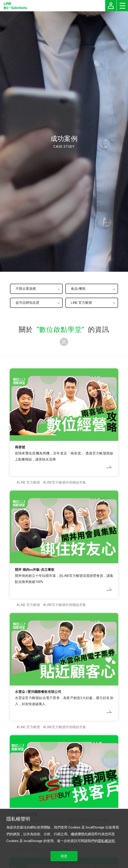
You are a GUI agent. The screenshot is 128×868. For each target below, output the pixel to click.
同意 (64, 856)
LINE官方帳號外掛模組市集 (66, 482)
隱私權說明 (106, 841)
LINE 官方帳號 (29, 482)
